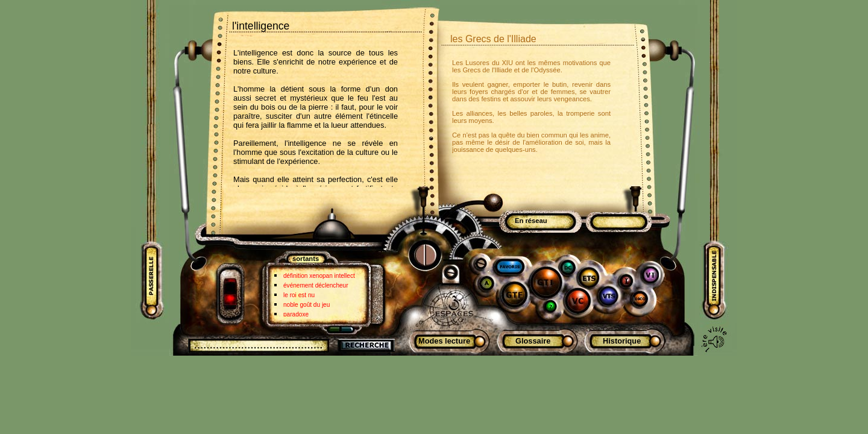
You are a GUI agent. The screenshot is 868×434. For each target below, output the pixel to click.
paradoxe (296, 314)
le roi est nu (299, 295)
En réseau (531, 221)
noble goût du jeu (307, 305)
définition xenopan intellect (319, 276)
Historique (622, 341)
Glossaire (533, 341)
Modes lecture (444, 341)
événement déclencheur (316, 285)
